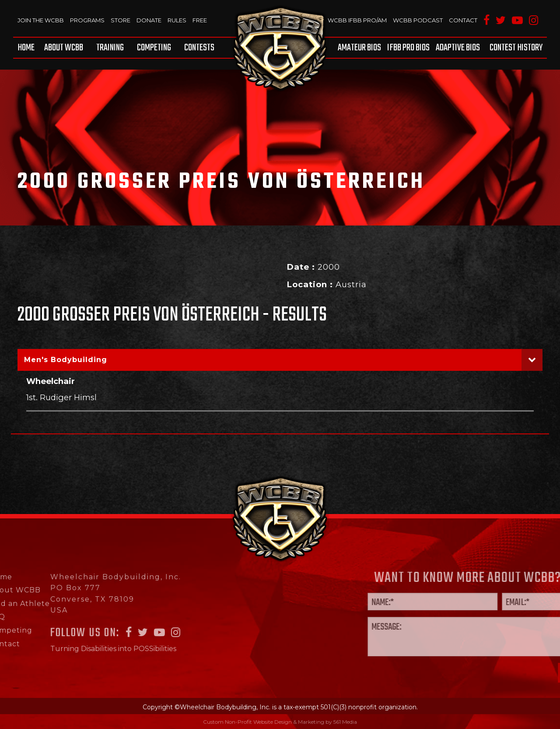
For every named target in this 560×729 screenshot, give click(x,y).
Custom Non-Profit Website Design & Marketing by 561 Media (280, 722)
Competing (154, 48)
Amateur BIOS (359, 48)
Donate (149, 20)
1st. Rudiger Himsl (61, 397)
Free (200, 20)
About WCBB (64, 48)
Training (110, 48)
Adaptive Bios (458, 48)
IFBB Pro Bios (408, 48)
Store (121, 20)
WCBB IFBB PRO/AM (357, 20)
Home (26, 48)
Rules (177, 20)
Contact (463, 20)
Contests (199, 48)
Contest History (516, 48)
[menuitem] (28, 48)
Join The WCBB (41, 20)
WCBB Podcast (418, 20)
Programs (87, 20)
